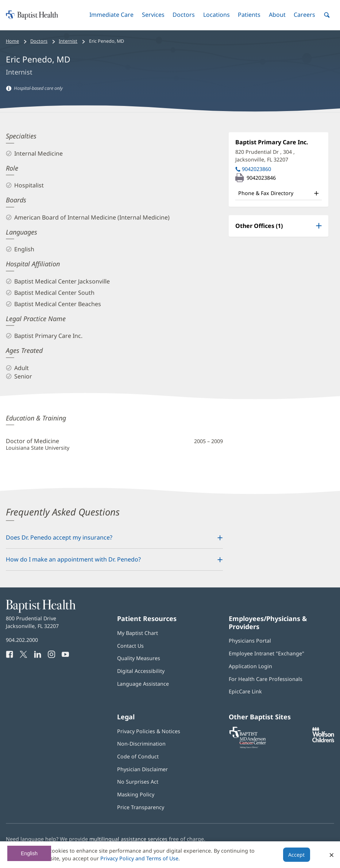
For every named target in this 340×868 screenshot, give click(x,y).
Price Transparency (141, 807)
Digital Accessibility (141, 671)
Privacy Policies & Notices (149, 731)
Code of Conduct (138, 756)
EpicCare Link (245, 691)
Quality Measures (139, 658)
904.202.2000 (22, 640)
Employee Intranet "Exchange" (266, 653)
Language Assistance (143, 684)
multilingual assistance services (128, 839)
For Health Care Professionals (266, 679)
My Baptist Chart (138, 633)
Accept (296, 855)
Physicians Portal (250, 641)
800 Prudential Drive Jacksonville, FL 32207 (32, 622)
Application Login (250, 666)
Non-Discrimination (141, 744)
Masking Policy (136, 794)
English (29, 853)
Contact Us (130, 646)
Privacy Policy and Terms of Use (139, 858)
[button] (111, 15)
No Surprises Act (138, 782)
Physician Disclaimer (142, 769)
